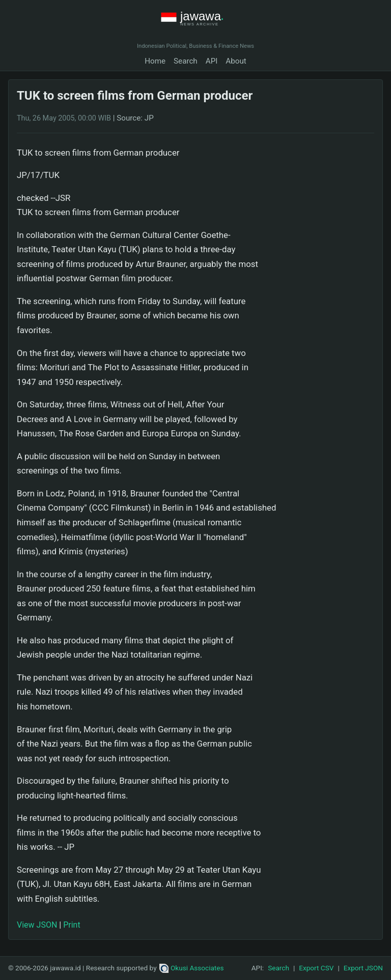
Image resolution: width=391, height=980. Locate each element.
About (236, 61)
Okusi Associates (192, 968)
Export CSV (316, 968)
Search (186, 61)
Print (72, 925)
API (212, 61)
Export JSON (363, 968)
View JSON (37, 925)
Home (155, 61)
